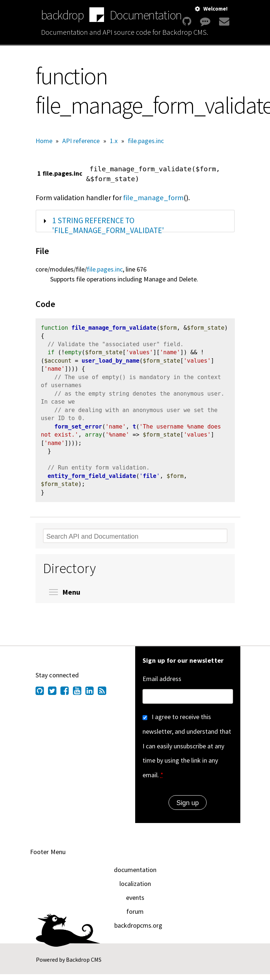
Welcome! (215, 9)
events (135, 903)
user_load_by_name (111, 363)
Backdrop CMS (84, 965)
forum (135, 917)
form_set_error (78, 431)
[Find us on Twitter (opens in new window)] (54, 698)
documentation (135, 876)
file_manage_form (153, 198)
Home (44, 141)
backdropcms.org (138, 931)
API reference (81, 141)
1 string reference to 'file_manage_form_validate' (108, 225)
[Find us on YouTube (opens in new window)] (79, 698)
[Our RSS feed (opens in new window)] (104, 698)
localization (135, 889)
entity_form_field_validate (92, 482)
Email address (162, 684)
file (150, 482)
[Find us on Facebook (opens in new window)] (67, 698)
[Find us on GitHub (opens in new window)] (42, 698)
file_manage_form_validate (114, 329)
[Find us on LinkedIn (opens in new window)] (92, 698)
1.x (114, 141)
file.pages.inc (146, 141)
